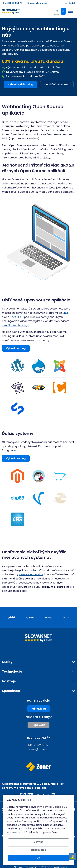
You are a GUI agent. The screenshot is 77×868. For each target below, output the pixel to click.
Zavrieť (38, 842)
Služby (7, 662)
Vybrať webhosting (20, 84)
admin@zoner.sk (37, 3)
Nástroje (9, 681)
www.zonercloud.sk (31, 574)
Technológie (12, 672)
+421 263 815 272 (12, 3)
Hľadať (70, 3)
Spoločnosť (11, 691)
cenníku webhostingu (15, 325)
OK (38, 858)
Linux (65, 313)
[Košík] (57, 11)
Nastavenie (39, 850)
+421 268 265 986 (38, 745)
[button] (17, 366)
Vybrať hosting (16, 348)
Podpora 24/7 (39, 738)
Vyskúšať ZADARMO (57, 84)
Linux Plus (16, 317)
